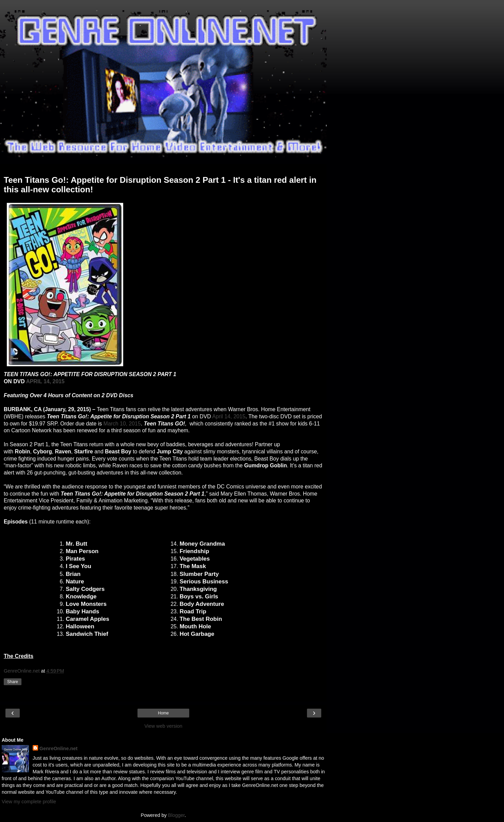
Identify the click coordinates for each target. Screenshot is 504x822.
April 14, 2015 (229, 416)
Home (163, 713)
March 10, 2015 (122, 424)
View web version (163, 726)
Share (13, 682)
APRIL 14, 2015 (45, 381)
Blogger (176, 815)
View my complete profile (29, 802)
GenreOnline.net (59, 748)
